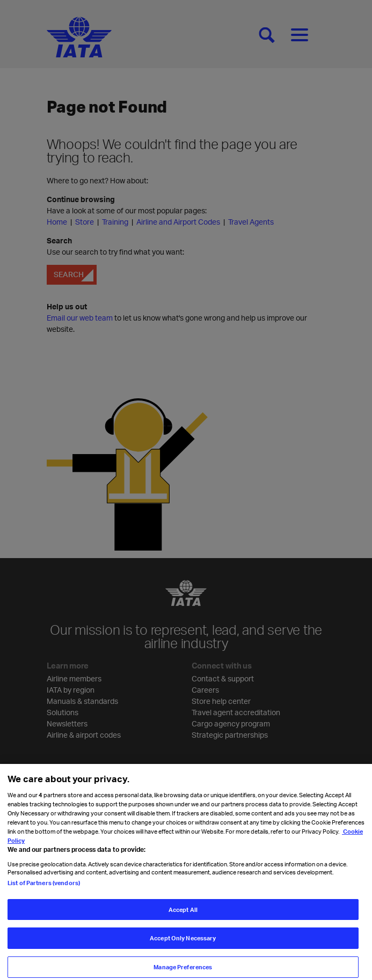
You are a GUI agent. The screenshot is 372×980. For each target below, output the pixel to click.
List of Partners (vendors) (44, 892)
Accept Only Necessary (183, 948)
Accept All (183, 919)
